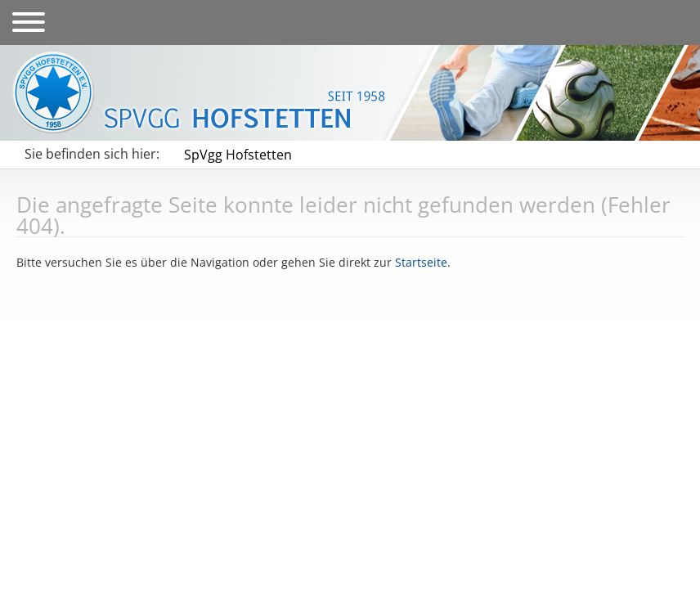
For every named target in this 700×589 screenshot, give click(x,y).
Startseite (421, 262)
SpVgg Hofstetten (238, 155)
